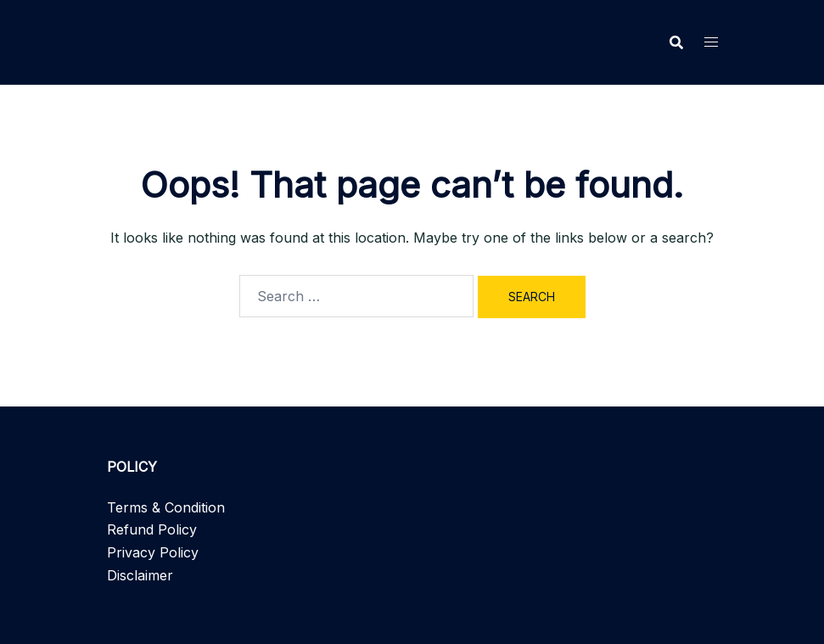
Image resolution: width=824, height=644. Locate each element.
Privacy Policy (153, 552)
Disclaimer (140, 575)
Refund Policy (152, 529)
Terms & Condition (166, 507)
